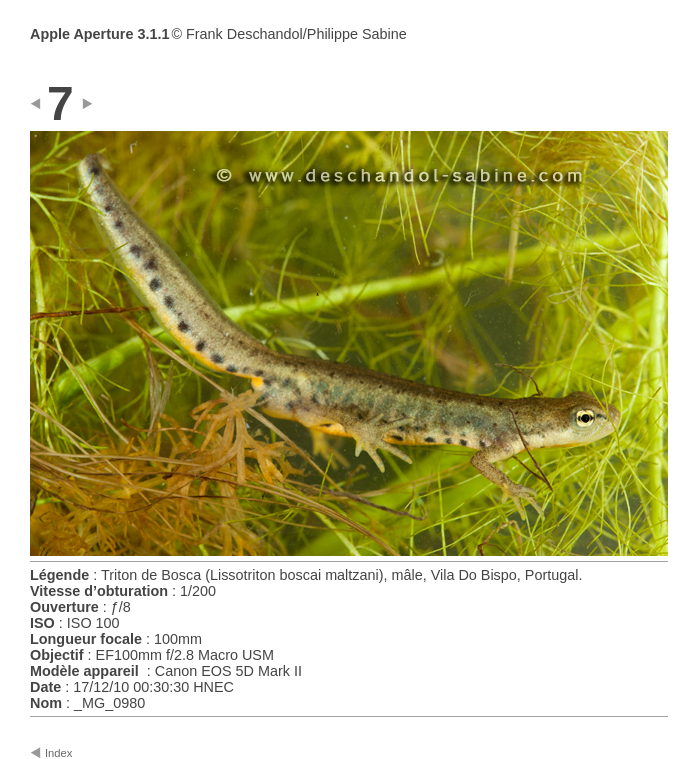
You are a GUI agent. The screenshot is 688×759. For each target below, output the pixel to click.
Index (58, 753)
